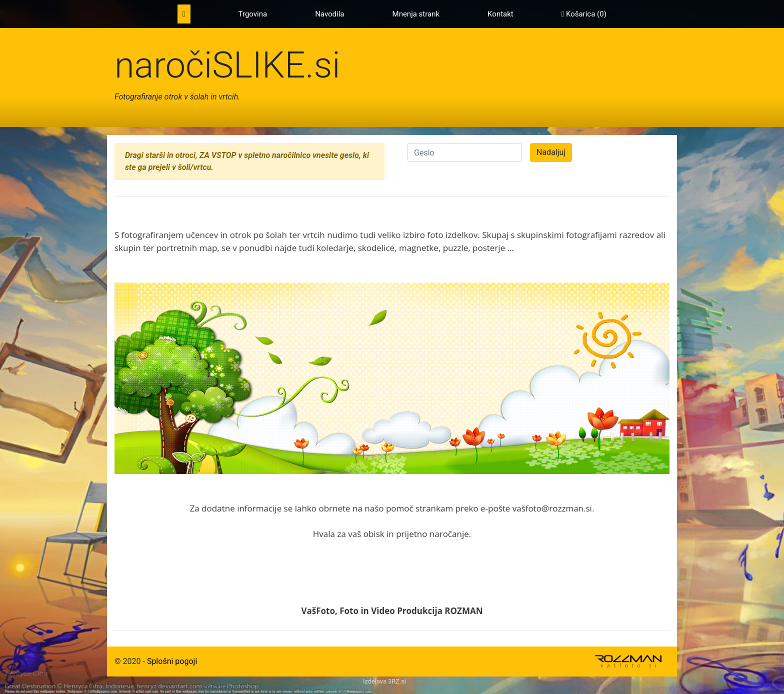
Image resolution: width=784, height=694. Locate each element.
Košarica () (584, 14)
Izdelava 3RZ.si (384, 681)
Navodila (329, 14)
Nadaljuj (551, 152)
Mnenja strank (416, 14)
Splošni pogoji (172, 661)
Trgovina (253, 14)
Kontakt (500, 14)
